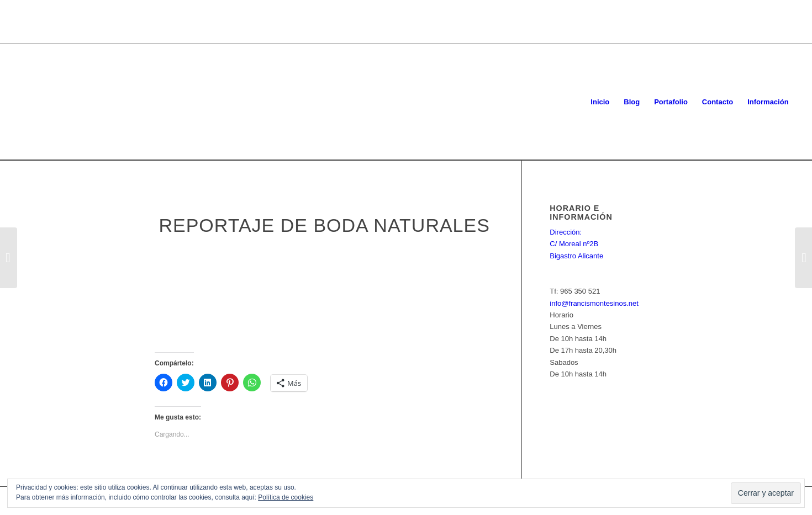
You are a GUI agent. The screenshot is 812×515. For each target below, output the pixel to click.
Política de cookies (286, 497)
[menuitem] (600, 102)
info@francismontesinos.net (594, 303)
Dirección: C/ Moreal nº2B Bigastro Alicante (576, 244)
